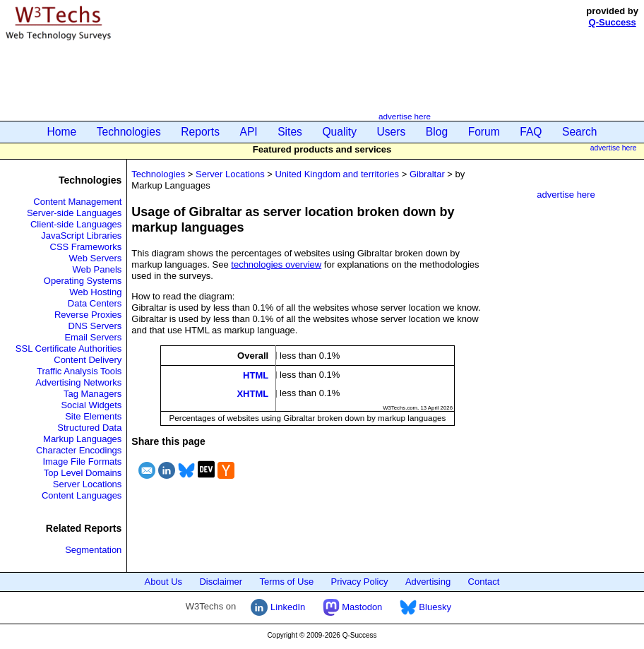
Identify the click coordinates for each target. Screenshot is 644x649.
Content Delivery (88, 360)
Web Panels (97, 269)
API (249, 132)
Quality (339, 132)
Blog (437, 132)
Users (392, 132)
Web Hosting (95, 292)
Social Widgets (91, 405)
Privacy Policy (360, 582)
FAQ (531, 132)
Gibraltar (427, 174)
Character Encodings (79, 450)
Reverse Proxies (88, 315)
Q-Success (613, 22)
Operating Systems (83, 281)
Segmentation (93, 550)
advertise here (405, 116)
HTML (256, 375)
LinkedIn (278, 607)
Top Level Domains (83, 473)
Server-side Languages (74, 213)
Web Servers (95, 258)
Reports (200, 132)
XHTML (252, 394)
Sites (290, 132)
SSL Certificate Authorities (69, 349)
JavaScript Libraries (81, 236)
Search (579, 132)
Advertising (428, 582)
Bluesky (425, 607)
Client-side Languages (76, 224)
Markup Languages (82, 439)
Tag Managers (93, 394)
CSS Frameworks (86, 247)
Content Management (77, 202)
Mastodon (353, 607)
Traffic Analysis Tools (79, 371)
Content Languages (82, 495)
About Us (163, 582)
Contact (484, 582)
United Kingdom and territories (337, 174)
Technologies (129, 132)
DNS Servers (95, 326)
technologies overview (276, 264)
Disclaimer (221, 582)
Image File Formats (82, 462)
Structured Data (89, 428)
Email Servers (93, 337)
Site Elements (93, 416)
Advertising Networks (78, 382)
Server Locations (88, 484)
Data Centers (95, 303)
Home (62, 132)
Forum (484, 132)
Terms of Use (287, 582)
